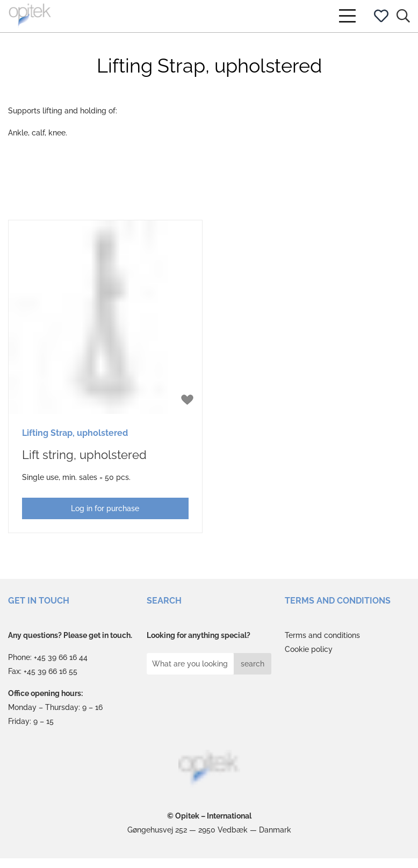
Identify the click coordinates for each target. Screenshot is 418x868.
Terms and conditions (322, 635)
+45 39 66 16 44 (61, 657)
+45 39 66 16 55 (51, 671)
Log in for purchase (105, 508)
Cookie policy (309, 649)
